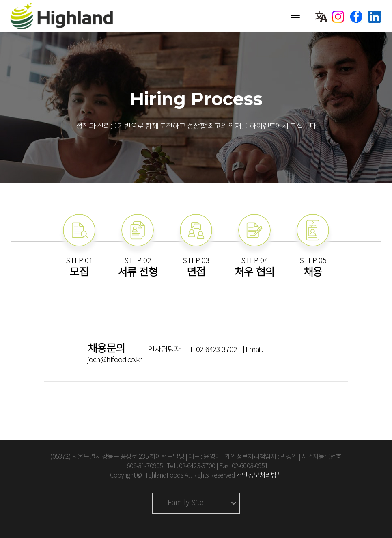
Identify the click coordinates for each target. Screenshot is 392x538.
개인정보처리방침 (259, 476)
